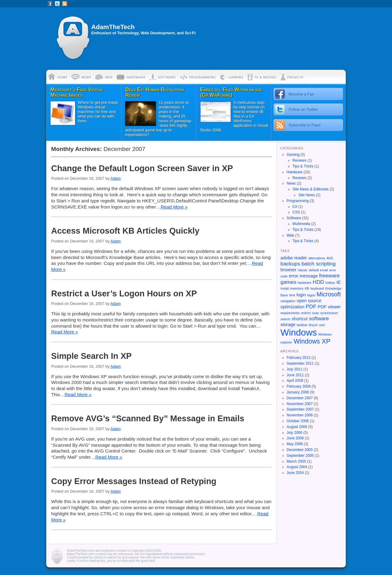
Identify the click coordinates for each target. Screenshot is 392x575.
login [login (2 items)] (301, 295)
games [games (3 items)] (288, 282)
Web (290, 235)
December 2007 (300, 398)
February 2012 (299, 358)
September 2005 (300, 456)
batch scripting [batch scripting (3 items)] (319, 264)
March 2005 (296, 461)
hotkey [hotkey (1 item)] (330, 283)
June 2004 (295, 473)
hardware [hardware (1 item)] (304, 283)
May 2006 (295, 444)
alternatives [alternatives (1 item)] (317, 258)
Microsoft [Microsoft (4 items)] (329, 294)
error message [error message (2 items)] (303, 276)
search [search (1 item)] (285, 319)
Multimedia (301, 224)
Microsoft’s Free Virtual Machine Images (77, 92)
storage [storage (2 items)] (288, 325)
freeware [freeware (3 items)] (329, 276)
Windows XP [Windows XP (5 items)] (312, 341)
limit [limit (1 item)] (292, 295)
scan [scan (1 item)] (316, 313)
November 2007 (300, 404)
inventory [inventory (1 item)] (297, 288)
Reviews (299, 160)
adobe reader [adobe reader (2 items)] (294, 258)
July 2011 (294, 369)
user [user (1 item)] (322, 325)
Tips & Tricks (303, 166)
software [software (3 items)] (319, 318)
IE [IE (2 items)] (339, 282)
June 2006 (295, 438)
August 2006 (297, 427)
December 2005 (300, 450)
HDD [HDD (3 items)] (318, 282)
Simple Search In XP (91, 356)
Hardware (295, 172)
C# (295, 207)
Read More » (174, 207)
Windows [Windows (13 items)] (299, 332)
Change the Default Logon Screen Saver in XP (142, 168)
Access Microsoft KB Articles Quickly (125, 231)
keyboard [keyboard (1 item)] (317, 288)
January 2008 (298, 392)
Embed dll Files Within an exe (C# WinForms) (231, 92)
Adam (116, 178)
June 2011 (295, 375)
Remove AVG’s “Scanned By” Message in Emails (148, 418)
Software (294, 218)
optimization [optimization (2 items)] (292, 307)
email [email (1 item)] (324, 270)
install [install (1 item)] (285, 288)
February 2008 (299, 386)
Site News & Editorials (311, 189)
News (291, 183)
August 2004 (297, 467)
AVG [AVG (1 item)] (330, 258)
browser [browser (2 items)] (288, 270)
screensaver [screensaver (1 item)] (329, 313)
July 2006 (294, 433)
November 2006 (300, 415)
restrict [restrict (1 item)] (306, 313)
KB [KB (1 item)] (307, 288)
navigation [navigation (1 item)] (288, 301)
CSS (296, 212)
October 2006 (298, 421)
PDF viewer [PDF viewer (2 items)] (329, 307)
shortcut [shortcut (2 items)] (300, 319)
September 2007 (300, 409)
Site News (307, 195)
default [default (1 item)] (314, 270)
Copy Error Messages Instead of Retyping (134, 481)
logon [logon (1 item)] (311, 295)
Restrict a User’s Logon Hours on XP (124, 293)
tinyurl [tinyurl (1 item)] (313, 325)
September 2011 (300, 363)
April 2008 (295, 381)
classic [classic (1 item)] (303, 270)
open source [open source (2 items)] (309, 301)
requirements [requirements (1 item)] (290, 313)
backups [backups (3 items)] (290, 264)
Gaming (293, 155)
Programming (298, 201)
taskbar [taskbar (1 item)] (302, 325)
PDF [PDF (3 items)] (311, 306)
